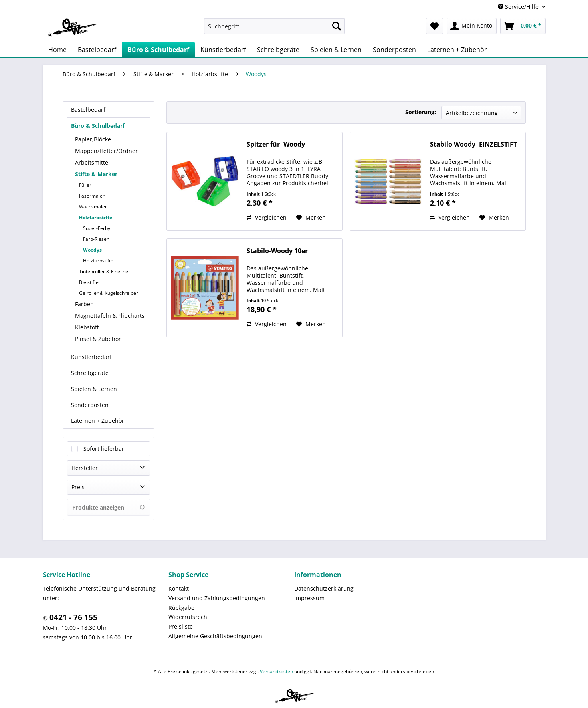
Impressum (309, 598)
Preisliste (181, 626)
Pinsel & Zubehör (98, 339)
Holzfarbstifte (96, 217)
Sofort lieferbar (104, 449)
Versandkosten (276, 671)
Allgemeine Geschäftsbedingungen (215, 636)
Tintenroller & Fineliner (105, 271)
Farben (84, 304)
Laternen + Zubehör (98, 421)
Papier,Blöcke (93, 139)
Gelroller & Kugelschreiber (109, 293)
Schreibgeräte (90, 373)
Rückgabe (181, 608)
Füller (85, 185)
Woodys (92, 250)
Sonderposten (90, 405)
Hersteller (85, 468)
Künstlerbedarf (91, 357)
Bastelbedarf (88, 110)
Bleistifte (89, 282)
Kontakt (179, 588)
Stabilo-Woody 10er (277, 251)
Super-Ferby (97, 228)
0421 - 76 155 (72, 617)
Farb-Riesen (96, 239)
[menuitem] (274, 26)
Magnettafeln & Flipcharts (110, 316)
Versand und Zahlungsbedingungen (217, 598)
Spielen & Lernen (94, 389)
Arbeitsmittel (92, 162)
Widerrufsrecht (189, 617)
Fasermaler (92, 196)
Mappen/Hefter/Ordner (106, 151)
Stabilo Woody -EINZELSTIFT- (474, 144)
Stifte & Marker (96, 174)
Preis (78, 487)
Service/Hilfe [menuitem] (519, 7)
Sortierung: (421, 112)
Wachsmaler (93, 207)
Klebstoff (87, 327)
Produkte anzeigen (109, 507)
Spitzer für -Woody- (277, 144)
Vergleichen (267, 217)
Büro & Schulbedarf (98, 126)
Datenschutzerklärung (324, 588)
